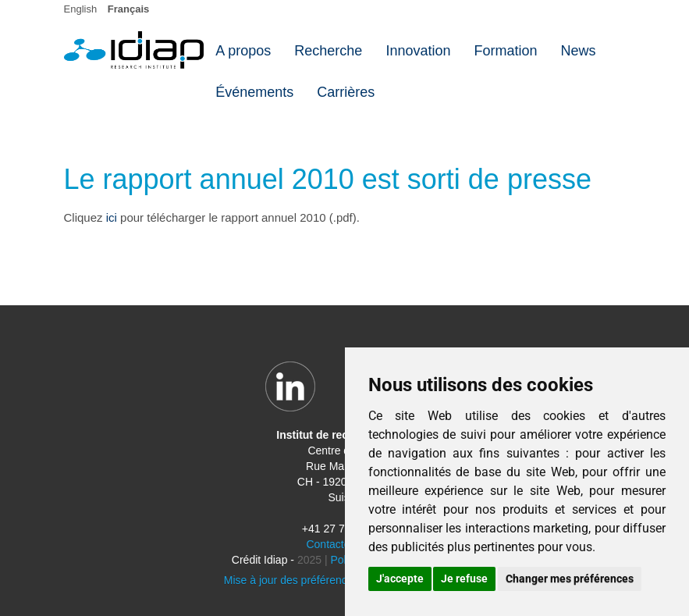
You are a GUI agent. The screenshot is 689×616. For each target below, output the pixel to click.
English (81, 9)
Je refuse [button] (464, 579)
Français (128, 9)
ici (112, 217)
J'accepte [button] (400, 579)
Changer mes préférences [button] (570, 579)
